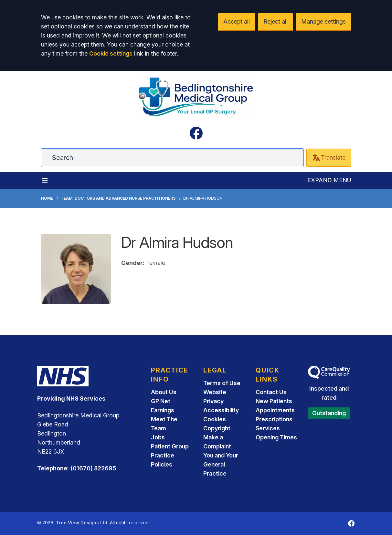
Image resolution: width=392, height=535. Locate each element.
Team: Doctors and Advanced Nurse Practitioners (118, 198)
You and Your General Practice (221, 464)
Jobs (158, 437)
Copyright (217, 428)
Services (268, 428)
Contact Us (271, 392)
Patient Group (170, 446)
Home (47, 198)
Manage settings (323, 21)
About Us (164, 392)
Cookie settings (111, 53)
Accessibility (221, 410)
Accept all (237, 21)
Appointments (275, 410)
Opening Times (276, 437)
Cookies (215, 419)
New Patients (274, 401)
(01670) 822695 (93, 468)
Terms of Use (222, 383)
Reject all (275, 21)
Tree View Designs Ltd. (82, 523)
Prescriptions (274, 419)
